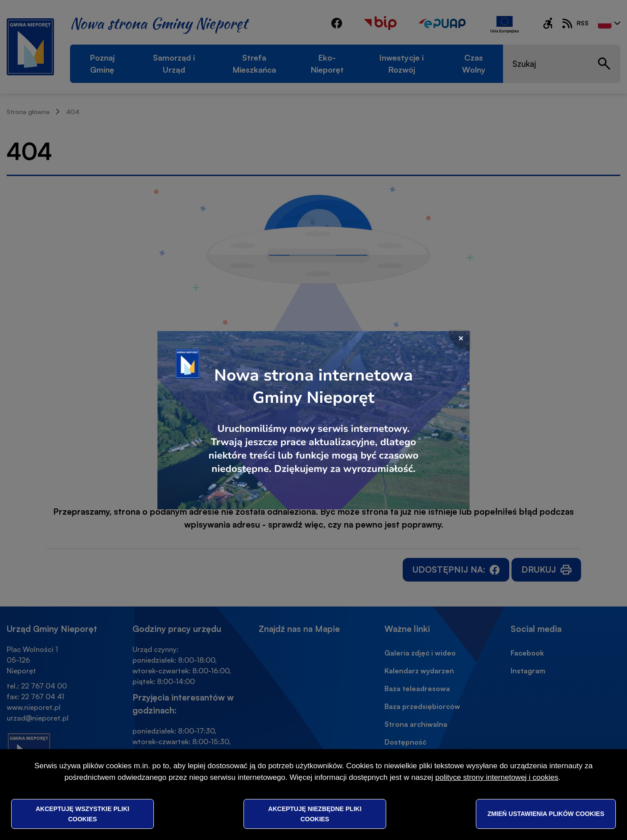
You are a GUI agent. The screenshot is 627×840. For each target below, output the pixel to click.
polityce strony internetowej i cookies (497, 777)
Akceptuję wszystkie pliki (82, 814)
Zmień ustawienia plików (546, 814)
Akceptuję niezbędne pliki (315, 814)
